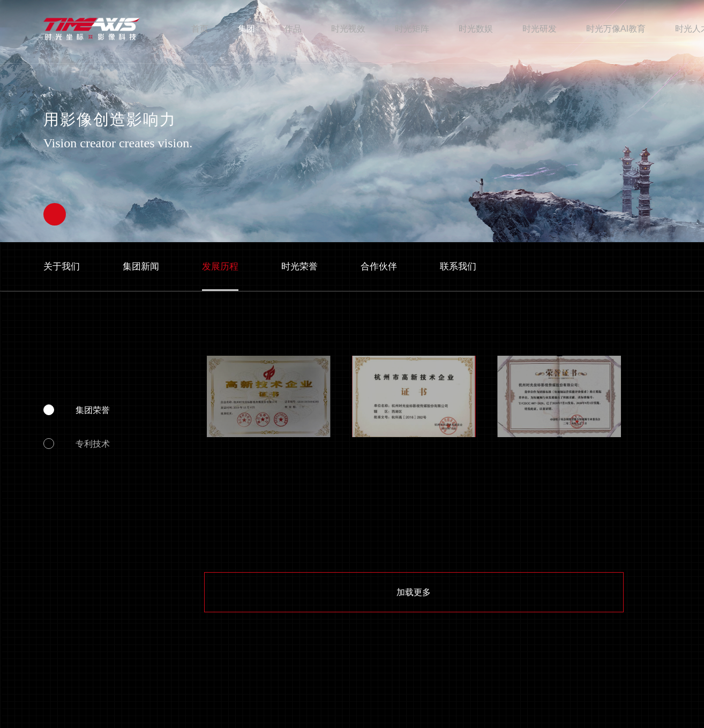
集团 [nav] (246, 28)
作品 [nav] (293, 28)
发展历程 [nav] (220, 267)
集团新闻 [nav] (141, 267)
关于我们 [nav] (62, 267)
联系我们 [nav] (458, 267)
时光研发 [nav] (540, 28)
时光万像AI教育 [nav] (616, 28)
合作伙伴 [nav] (379, 267)
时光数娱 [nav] (476, 28)
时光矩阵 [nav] (412, 28)
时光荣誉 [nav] (299, 267)
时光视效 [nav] (348, 28)
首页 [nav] (200, 28)
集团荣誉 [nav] (93, 410)
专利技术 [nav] (93, 444)
